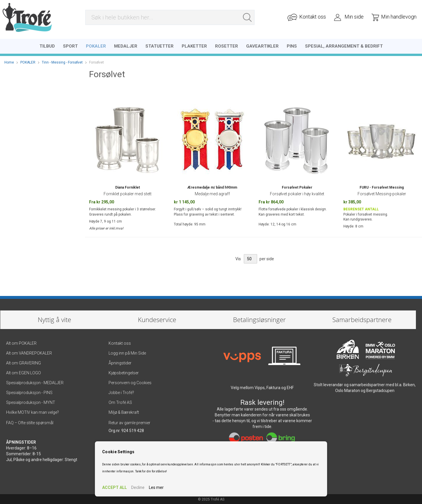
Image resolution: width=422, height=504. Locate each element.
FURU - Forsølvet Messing (382, 186)
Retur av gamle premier (129, 422)
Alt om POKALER (21, 342)
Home (9, 61)
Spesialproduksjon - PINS (29, 392)
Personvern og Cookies (130, 382)
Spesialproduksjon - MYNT (31, 402)
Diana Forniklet (128, 186)
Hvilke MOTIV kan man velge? (33, 411)
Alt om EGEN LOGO (24, 372)
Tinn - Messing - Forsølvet (62, 61)
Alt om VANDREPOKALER (29, 352)
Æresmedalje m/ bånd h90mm (212, 186)
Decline (138, 487)
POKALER (28, 61)
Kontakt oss (120, 342)
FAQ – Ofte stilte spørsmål (30, 422)
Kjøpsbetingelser (124, 372)
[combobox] (170, 18)
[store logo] (27, 18)
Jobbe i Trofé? (121, 392)
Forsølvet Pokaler (297, 186)
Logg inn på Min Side (127, 352)
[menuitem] (47, 45)
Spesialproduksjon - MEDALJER (35, 382)
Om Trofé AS (120, 402)
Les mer (156, 487)
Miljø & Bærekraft (124, 411)
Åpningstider (120, 362)
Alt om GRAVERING (24, 362)
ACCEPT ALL (114, 487)
